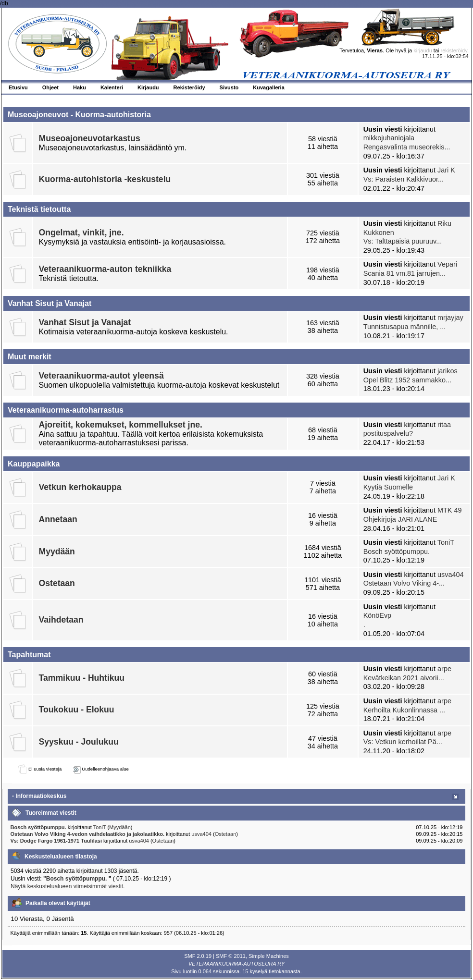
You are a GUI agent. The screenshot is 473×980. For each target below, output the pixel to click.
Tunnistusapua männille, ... (405, 327)
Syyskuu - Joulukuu (79, 742)
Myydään (57, 551)
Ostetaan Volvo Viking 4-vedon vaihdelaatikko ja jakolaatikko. (88, 834)
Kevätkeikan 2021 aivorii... (404, 678)
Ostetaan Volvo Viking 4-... (404, 583)
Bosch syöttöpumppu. (397, 551)
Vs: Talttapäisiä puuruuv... (403, 241)
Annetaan (58, 519)
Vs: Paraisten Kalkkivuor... (404, 179)
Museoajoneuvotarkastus (90, 138)
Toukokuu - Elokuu (77, 710)
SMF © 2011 (231, 956)
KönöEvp (377, 615)
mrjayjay (450, 318)
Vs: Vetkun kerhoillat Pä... (403, 742)
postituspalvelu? (388, 433)
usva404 (450, 575)
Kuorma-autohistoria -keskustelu (105, 179)
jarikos (448, 371)
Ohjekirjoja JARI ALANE (400, 519)
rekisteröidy (454, 50)
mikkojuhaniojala (389, 138)
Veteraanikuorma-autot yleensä (101, 376)
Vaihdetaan (61, 620)
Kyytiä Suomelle (388, 487)
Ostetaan (57, 583)
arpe (444, 669)
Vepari (447, 264)
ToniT (446, 542)
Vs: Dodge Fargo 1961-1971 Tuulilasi (56, 841)
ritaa (444, 425)
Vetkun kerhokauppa (80, 487)
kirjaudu (423, 50)
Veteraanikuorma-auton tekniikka (105, 269)
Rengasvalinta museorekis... (407, 147)
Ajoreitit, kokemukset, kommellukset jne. (121, 425)
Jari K (446, 170)
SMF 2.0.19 (198, 956)
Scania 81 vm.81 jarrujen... (405, 273)
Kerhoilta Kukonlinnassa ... (404, 710)
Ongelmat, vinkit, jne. (81, 233)
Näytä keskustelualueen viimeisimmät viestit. (68, 886)
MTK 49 (449, 510)
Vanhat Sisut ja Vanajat (85, 322)
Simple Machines (269, 956)
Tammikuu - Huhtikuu (82, 678)
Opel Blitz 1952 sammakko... (407, 380)
